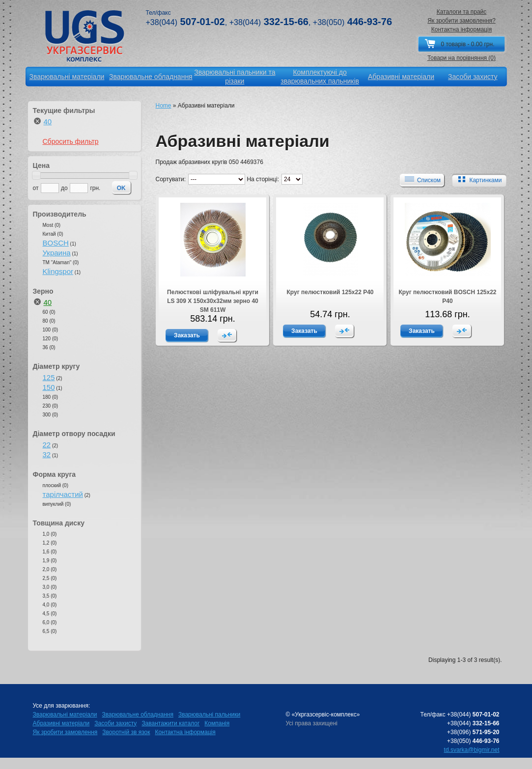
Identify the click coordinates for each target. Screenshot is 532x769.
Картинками (478, 180)
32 (47, 454)
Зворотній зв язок (126, 732)
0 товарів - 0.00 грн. (467, 44)
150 (49, 387)
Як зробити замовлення (65, 732)
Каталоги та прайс (462, 12)
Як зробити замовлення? (462, 21)
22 (47, 445)
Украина (57, 253)
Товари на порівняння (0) (462, 58)
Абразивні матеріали (61, 723)
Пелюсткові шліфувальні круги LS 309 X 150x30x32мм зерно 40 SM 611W (213, 301)
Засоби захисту (115, 723)
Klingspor (58, 271)
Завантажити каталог (170, 723)
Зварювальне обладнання (138, 714)
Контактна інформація (462, 29)
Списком (421, 180)
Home (164, 106)
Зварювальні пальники (209, 714)
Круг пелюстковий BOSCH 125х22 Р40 (447, 297)
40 (48, 122)
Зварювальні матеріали (65, 714)
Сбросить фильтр (71, 141)
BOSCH (56, 243)
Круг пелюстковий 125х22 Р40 (330, 292)
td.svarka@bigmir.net (472, 750)
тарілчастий (63, 494)
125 (49, 377)
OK (121, 188)
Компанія (217, 723)
